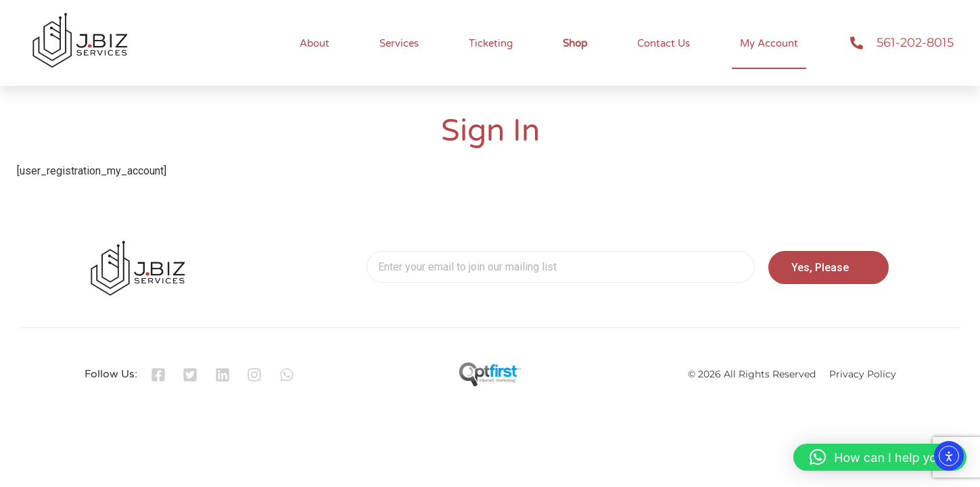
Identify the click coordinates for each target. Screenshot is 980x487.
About (314, 43)
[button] (880, 457)
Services (399, 43)
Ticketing (491, 43)
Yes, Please (820, 268)
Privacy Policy (863, 374)
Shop (575, 43)
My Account (769, 43)
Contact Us (663, 43)
